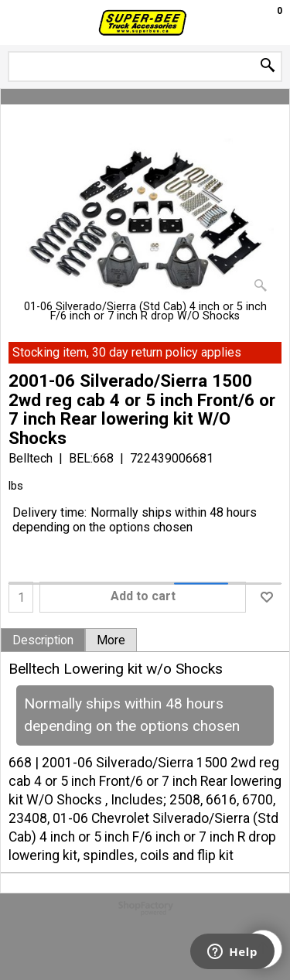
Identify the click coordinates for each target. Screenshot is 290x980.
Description (43, 640)
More (111, 640)
